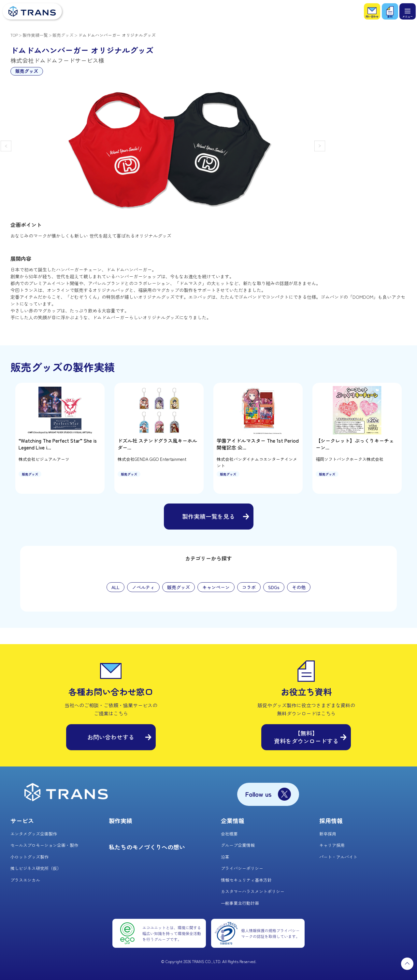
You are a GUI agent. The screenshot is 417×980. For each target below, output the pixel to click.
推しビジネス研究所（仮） (36, 868)
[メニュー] (408, 11)
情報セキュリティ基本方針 (246, 880)
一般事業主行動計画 (240, 903)
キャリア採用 (332, 845)
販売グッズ (63, 35)
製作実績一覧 (35, 35)
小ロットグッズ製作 (29, 857)
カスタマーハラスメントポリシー (253, 891)
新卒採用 (328, 834)
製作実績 (121, 821)
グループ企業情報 (238, 845)
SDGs (274, 587)
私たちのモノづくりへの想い (147, 847)
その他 (299, 587)
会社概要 (229, 834)
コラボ (249, 587)
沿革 (225, 857)
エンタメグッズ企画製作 (34, 834)
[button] (6, 146)
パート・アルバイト (338, 857)
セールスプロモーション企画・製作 (44, 845)
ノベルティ (143, 587)
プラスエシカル (25, 880)
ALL (115, 587)
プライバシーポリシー (242, 868)
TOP (14, 35)
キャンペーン (216, 587)
